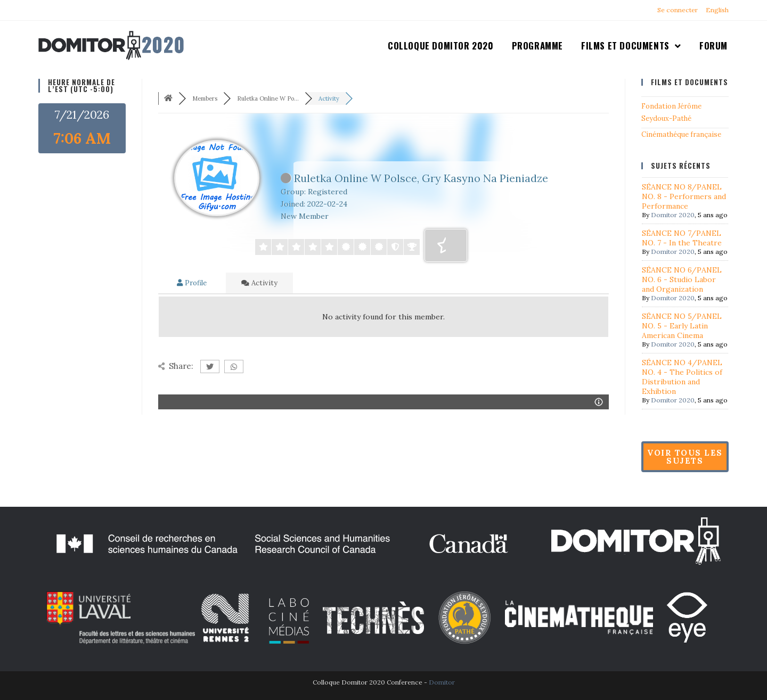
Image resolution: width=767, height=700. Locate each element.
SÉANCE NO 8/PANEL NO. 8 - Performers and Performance (684, 196)
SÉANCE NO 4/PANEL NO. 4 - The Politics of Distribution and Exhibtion (682, 377)
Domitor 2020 (673, 215)
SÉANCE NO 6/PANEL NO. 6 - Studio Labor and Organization (682, 279)
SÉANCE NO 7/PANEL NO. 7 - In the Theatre (682, 238)
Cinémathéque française (681, 134)
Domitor (442, 682)
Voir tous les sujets (685, 457)
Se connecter (678, 10)
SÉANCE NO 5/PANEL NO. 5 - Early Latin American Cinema (682, 326)
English (717, 10)
